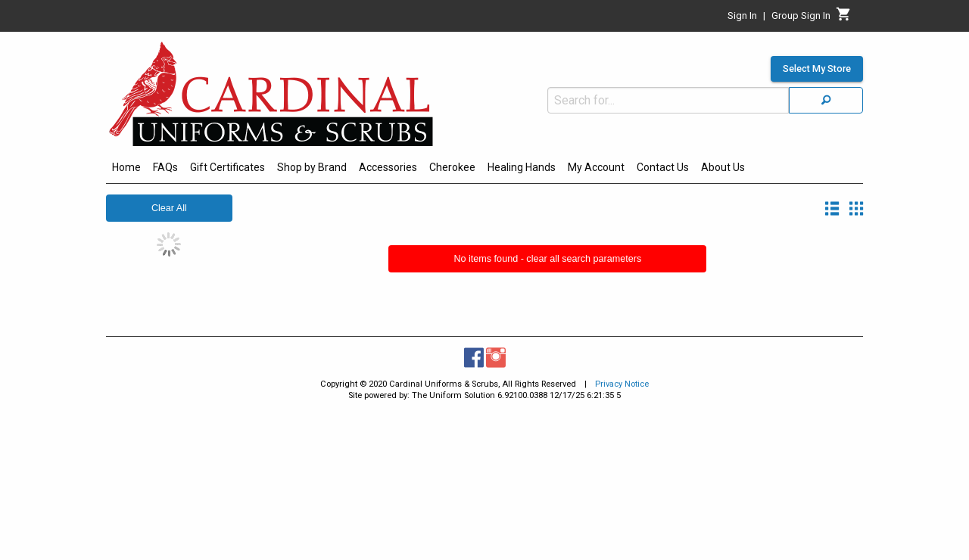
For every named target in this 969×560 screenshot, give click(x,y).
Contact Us (663, 167)
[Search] (826, 100)
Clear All (169, 208)
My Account (596, 167)
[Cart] (844, 18)
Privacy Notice (622, 384)
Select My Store (817, 69)
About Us (723, 167)
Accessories (388, 167)
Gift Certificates (227, 167)
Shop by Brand (312, 167)
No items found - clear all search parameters (547, 259)
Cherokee (452, 167)
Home (126, 167)
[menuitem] (126, 170)
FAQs (165, 167)
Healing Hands (522, 167)
